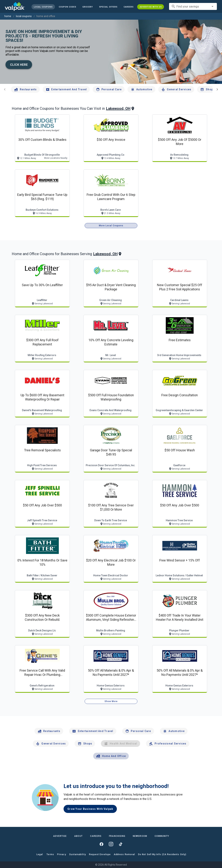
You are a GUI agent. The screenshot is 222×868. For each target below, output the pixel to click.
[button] (108, 7)
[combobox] (193, 6)
